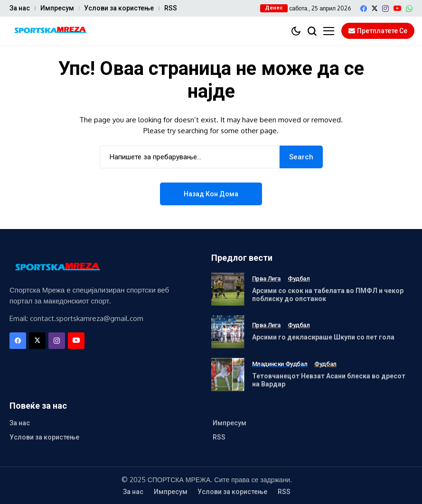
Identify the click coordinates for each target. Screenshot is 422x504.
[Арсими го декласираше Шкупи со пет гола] (228, 332)
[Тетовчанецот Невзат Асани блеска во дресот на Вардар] (228, 375)
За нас (20, 8)
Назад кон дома (211, 194)
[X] (375, 8)
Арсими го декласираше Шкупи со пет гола (323, 337)
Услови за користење (119, 8)
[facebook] (364, 9)
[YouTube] (397, 8)
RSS (171, 8)
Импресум (57, 8)
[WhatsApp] (409, 9)
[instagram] (385, 9)
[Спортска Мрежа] (50, 31)
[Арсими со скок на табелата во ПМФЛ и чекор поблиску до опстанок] (228, 289)
